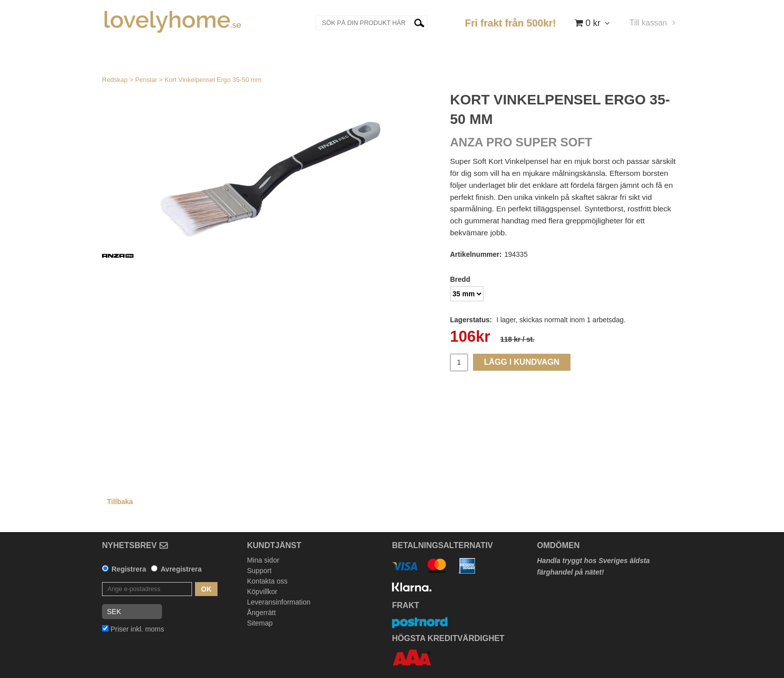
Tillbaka (120, 502)
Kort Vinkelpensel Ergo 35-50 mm (213, 80)
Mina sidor (263, 560)
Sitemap (260, 623)
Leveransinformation (279, 602)
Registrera (129, 569)
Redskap (115, 80)
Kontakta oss (267, 581)
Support (259, 571)
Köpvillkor (262, 592)
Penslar (146, 80)
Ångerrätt (261, 613)
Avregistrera (181, 569)
